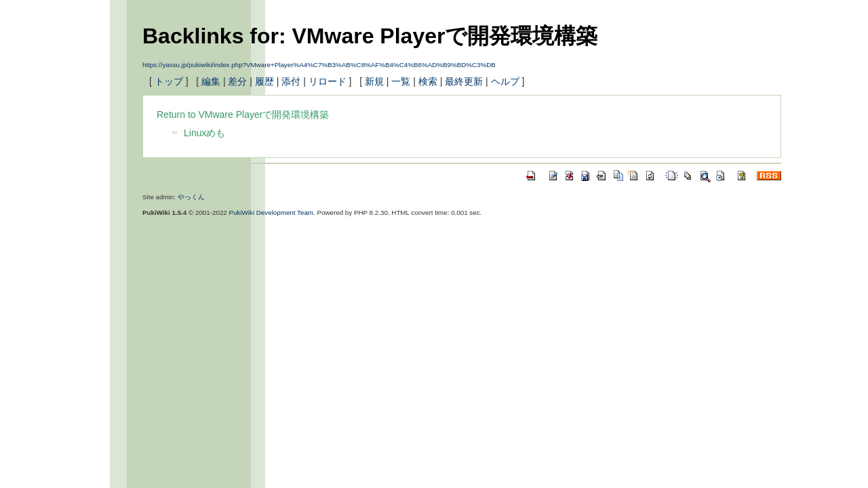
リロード (328, 81)
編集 (211, 81)
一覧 (401, 81)
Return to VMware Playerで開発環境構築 (243, 115)
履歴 (264, 81)
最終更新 (464, 81)
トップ (169, 81)
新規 (374, 81)
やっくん (191, 197)
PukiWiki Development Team (272, 212)
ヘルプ (505, 81)
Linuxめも (204, 133)
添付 (291, 81)
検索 (428, 81)
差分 (237, 81)
